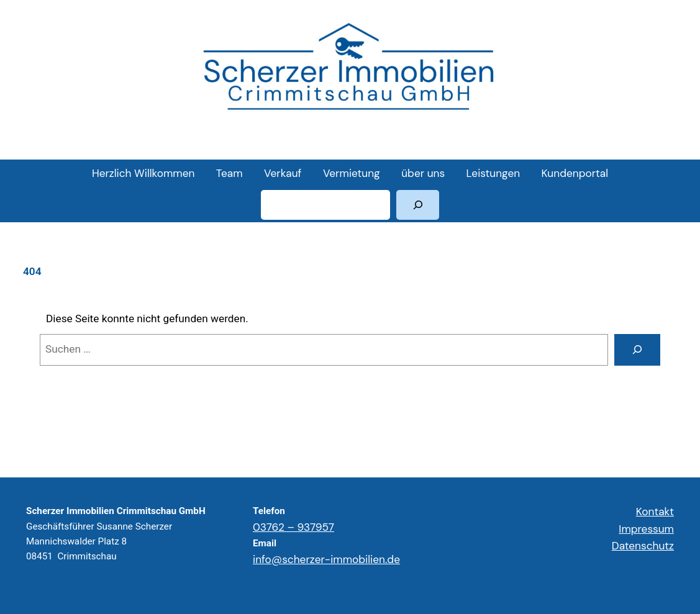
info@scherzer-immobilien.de (326, 559)
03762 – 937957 (293, 527)
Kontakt (655, 512)
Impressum (646, 529)
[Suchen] (418, 205)
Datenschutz (643, 546)
